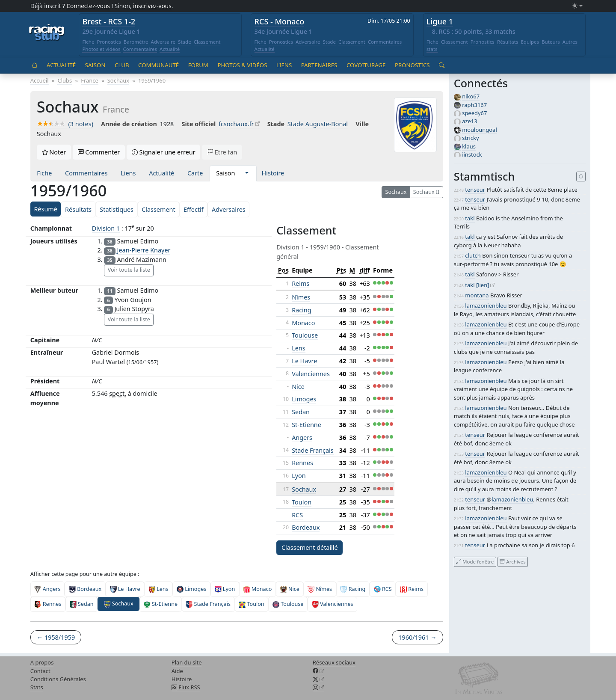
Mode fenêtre (475, 562)
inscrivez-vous (152, 6)
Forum (198, 65)
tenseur (475, 190)
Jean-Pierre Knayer (144, 250)
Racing (301, 310)
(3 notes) (65, 124)
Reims (301, 283)
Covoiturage (366, 65)
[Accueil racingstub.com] (47, 33)
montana (477, 295)
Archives (512, 562)
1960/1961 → (417, 637)
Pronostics (109, 42)
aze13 (469, 121)
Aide (177, 671)
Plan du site (187, 662)
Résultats (508, 42)
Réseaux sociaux (334, 662)
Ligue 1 (440, 21)
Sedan (301, 412)
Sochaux (396, 192)
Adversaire (163, 42)
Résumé (45, 209)
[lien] (483, 285)
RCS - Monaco (280, 21)
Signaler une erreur (164, 152)
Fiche (88, 42)
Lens (298, 348)
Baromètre (136, 42)
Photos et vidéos (101, 49)
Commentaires (140, 49)
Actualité (170, 49)
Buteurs (551, 42)
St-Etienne (307, 425)
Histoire (273, 173)
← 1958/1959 (56, 637)
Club (122, 65)
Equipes (530, 42)
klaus (469, 146)
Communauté (158, 65)
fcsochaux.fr (236, 124)
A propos (42, 662)
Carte (195, 173)
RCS (297, 515)
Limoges (304, 399)
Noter (54, 152)
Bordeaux (306, 527)
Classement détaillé (310, 547)
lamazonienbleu (486, 306)
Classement (207, 42)
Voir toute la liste (129, 270)
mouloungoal (480, 130)
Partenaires (319, 65)
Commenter (99, 152)
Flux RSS (186, 687)
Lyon (299, 476)
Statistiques (117, 209)
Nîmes (301, 297)
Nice (298, 387)
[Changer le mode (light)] (577, 6)
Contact (40, 671)
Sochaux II (426, 192)
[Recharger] (581, 177)
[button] (247, 173)
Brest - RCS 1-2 (109, 21)
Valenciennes (311, 374)
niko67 (471, 96)
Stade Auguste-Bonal (318, 124)
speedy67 (474, 113)
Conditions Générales (58, 679)
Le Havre (304, 361)
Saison (95, 65)
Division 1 (106, 228)
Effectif (194, 209)
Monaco (303, 323)
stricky (470, 138)
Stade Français (313, 450)
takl (470, 218)
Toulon (302, 502)
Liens (284, 65)
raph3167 (474, 105)
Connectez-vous (88, 6)
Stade (185, 42)
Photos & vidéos (242, 65)
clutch (473, 255)
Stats (37, 687)
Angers (302, 437)
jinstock (472, 154)
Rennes (302, 463)
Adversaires (229, 209)
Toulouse (305, 335)
